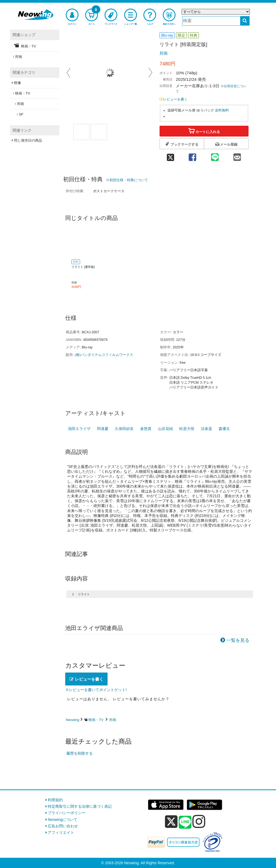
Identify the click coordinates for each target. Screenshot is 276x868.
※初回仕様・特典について (127, 180)
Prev (69, 73)
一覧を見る (238, 640)
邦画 (164, 53)
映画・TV (96, 720)
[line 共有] (215, 156)
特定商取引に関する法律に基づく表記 (80, 806)
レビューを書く (174, 99)
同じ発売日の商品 (28, 140)
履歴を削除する (80, 753)
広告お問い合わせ (63, 826)
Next (150, 73)
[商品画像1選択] (81, 132)
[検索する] (245, 21)
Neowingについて (63, 820)
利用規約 (55, 800)
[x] (171, 822)
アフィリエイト (61, 832)
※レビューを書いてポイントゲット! (96, 690)
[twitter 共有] (170, 156)
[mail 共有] (237, 156)
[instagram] (199, 821)
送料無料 (222, 110)
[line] (185, 822)
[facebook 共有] (192, 156)
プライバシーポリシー (67, 813)
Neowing (73, 720)
